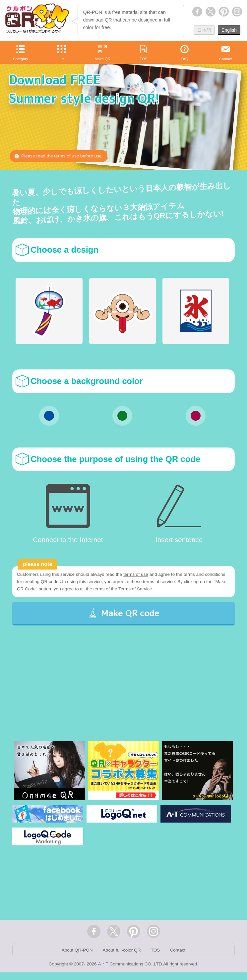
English (229, 30)
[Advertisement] (123, 697)
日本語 (204, 30)
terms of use (139, 575)
